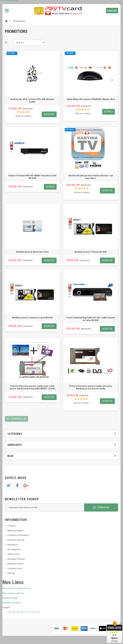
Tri (6, 43)
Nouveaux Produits (16, 559)
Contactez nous (15, 568)
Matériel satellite (10, 598)
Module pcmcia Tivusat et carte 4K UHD (32, 318)
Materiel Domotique (12, 603)
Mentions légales (15, 530)
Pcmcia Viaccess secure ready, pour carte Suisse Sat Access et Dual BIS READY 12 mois (32, 387)
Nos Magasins (14, 549)
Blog (10, 456)
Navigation (7, 11)
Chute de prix (13, 554)
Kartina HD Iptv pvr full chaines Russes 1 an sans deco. (91, 177)
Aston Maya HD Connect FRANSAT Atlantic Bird (91, 99)
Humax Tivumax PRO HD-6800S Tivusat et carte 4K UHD (32, 177)
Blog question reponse (13, 593)
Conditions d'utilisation (18, 535)
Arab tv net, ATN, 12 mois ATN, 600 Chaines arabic (32, 100)
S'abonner (101, 507)
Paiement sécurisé (16, 540)
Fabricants (15, 445)
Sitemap (11, 573)
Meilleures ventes (15, 564)
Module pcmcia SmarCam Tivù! (32, 252)
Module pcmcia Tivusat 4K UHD (91, 252)
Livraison (12, 526)
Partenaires (13, 545)
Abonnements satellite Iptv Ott (17, 588)
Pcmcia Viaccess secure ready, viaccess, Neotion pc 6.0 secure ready (91, 387)
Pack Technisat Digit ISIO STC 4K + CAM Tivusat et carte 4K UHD (91, 319)
